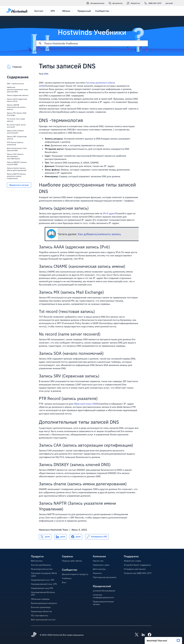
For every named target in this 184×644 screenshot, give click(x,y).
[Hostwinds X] (135, 635)
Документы (116, 3)
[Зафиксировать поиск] (40, 43)
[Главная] (17, 11)
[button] (163, 640)
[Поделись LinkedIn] (61, 537)
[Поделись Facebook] (76, 537)
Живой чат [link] (134, 3)
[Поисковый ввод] (96, 43)
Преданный (84, 11)
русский (171, 3)
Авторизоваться (96, 3)
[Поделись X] (45, 537)
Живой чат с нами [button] (132, 561)
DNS (46, 74)
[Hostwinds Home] (34, 635)
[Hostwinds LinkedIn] (142, 635)
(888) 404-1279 (153, 3)
